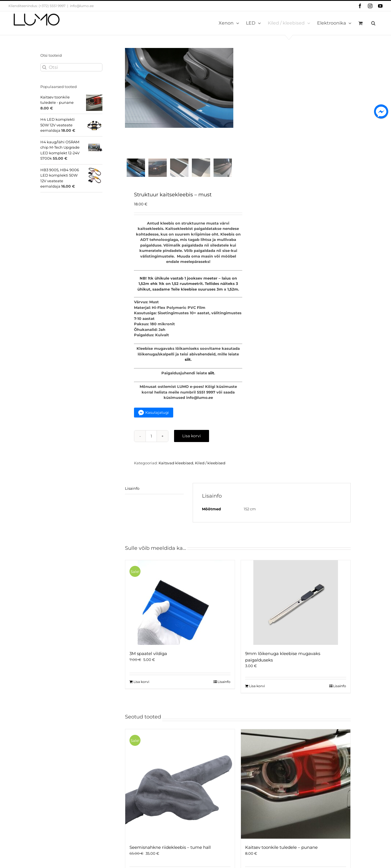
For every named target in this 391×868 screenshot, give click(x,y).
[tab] (154, 490)
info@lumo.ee (82, 6)
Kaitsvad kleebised (176, 465)
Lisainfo (132, 490)
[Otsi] (71, 67)
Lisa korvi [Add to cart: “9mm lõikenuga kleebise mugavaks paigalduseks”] (257, 688)
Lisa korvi (192, 438)
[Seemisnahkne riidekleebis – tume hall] (180, 786)
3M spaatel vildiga (148, 655)
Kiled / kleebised (210, 465)
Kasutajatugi (157, 414)
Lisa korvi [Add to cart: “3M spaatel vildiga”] (141, 683)
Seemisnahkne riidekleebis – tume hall (170, 849)
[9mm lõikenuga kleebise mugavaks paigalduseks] (296, 604)
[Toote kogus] (151, 438)
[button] (373, 23)
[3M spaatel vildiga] (180, 604)
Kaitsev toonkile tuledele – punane (281, 849)
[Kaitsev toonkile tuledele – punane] (296, 786)
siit (188, 361)
